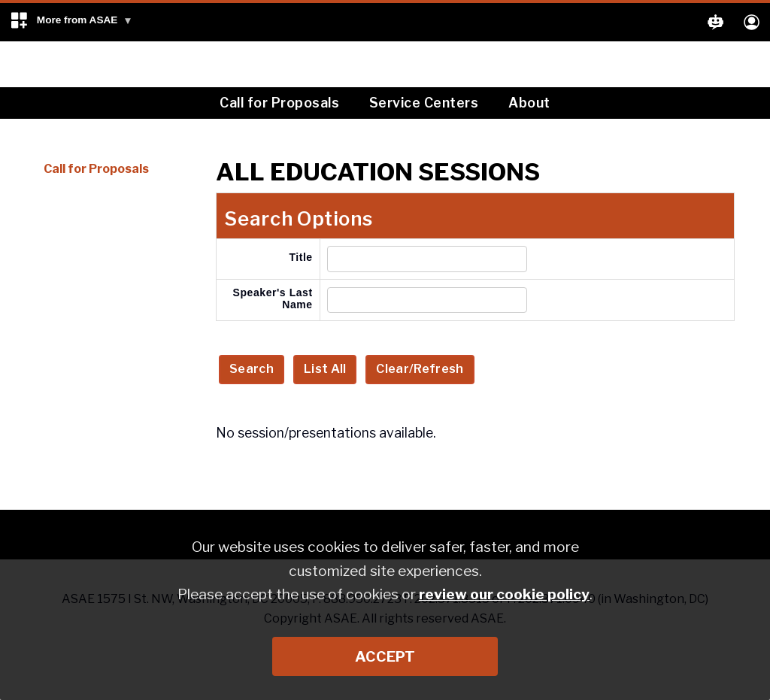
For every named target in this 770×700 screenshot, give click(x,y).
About (529, 103)
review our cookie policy (504, 594)
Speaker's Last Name (273, 298)
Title (300, 257)
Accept (385, 656)
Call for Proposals (279, 103)
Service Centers (424, 103)
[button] (71, 22)
